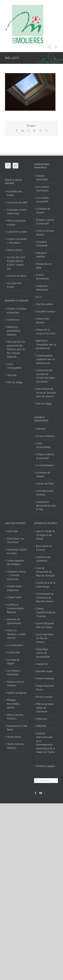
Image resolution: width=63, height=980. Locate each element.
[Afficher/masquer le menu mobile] (56, 47)
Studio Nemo (14, 737)
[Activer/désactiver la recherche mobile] (49, 47)
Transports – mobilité (43, 255)
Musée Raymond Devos (45, 688)
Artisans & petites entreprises (17, 311)
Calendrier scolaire (17, 232)
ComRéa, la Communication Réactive (15, 608)
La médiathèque (45, 465)
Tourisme (12, 375)
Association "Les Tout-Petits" (16, 540)
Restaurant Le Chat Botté (17, 728)
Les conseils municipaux (43, 189)
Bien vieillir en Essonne (44, 548)
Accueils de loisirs (17, 276)
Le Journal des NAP (17, 202)
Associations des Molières (45, 493)
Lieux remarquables (14, 366)
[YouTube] (15, 166)
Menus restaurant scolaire (16, 223)
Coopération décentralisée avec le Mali (46, 506)
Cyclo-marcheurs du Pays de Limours (45, 638)
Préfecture (42, 719)
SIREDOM (41, 726)
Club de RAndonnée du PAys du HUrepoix (46, 572)
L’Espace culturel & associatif (45, 222)
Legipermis (42, 664)
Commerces (13, 320)
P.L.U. (39, 297)
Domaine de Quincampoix (14, 621)
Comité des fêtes (45, 484)
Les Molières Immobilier (14, 673)
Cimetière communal (42, 244)
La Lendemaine (15, 645)
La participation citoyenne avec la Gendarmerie (45, 359)
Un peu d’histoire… (46, 436)
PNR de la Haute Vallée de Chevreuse (45, 708)
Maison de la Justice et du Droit (46, 332)
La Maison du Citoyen (43, 211)
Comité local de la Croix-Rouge (46, 585)
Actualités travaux (46, 311)
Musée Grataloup (45, 678)
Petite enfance (15, 250)
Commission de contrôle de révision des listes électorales (46, 376)
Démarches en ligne (44, 266)
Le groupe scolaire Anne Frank (17, 212)
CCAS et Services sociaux (45, 233)
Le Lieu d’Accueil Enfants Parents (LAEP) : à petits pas (16, 263)
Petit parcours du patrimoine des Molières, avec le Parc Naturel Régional (16, 349)
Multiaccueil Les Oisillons (16, 684)
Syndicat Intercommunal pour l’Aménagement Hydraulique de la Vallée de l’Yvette (46, 743)
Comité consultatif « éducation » (17, 241)
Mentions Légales (45, 766)
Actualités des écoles (15, 193)
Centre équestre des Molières (16, 562)
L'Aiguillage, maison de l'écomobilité (43, 653)
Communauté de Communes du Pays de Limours (45, 598)
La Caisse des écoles (14, 285)
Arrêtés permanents (42, 277)
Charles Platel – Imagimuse (15, 588)
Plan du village (15, 382)
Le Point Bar (13, 652)
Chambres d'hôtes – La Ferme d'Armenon (17, 575)
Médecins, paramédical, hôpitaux (14, 331)
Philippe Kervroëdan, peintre (13, 704)
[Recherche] (37, 781)
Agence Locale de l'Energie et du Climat (46, 535)
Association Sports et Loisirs (17, 551)
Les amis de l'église (13, 662)
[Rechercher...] (46, 781)
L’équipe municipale (42, 178)
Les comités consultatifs (42, 200)
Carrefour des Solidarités (43, 559)
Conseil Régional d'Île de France (45, 625)
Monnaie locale (44, 671)
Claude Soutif (14, 597)
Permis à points (44, 697)
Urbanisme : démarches (42, 288)
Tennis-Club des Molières (15, 746)
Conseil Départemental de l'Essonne (46, 612)
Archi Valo (12, 531)
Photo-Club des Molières (15, 717)
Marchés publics (45, 304)
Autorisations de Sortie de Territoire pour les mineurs (46, 393)
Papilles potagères (17, 693)
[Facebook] (8, 166)
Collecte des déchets (43, 321)
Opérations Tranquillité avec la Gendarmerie (46, 344)
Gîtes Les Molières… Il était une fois (16, 634)
